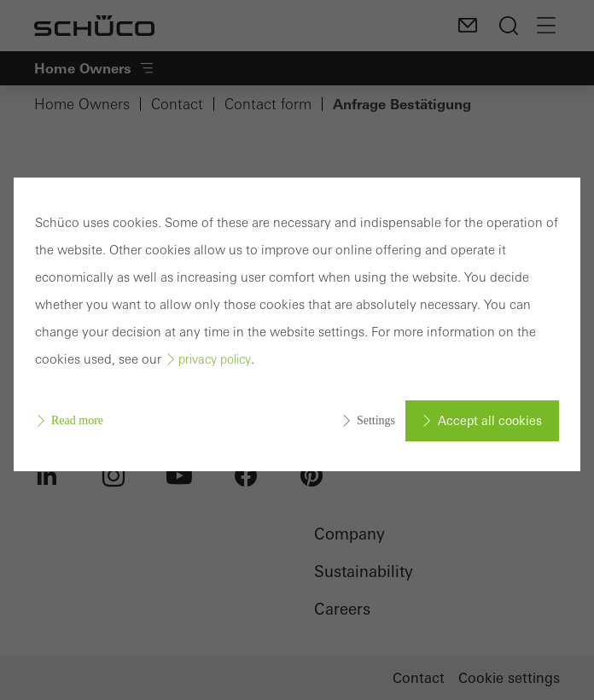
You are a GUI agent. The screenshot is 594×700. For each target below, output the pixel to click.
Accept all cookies (490, 421)
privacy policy (215, 359)
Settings (376, 420)
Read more (77, 420)
